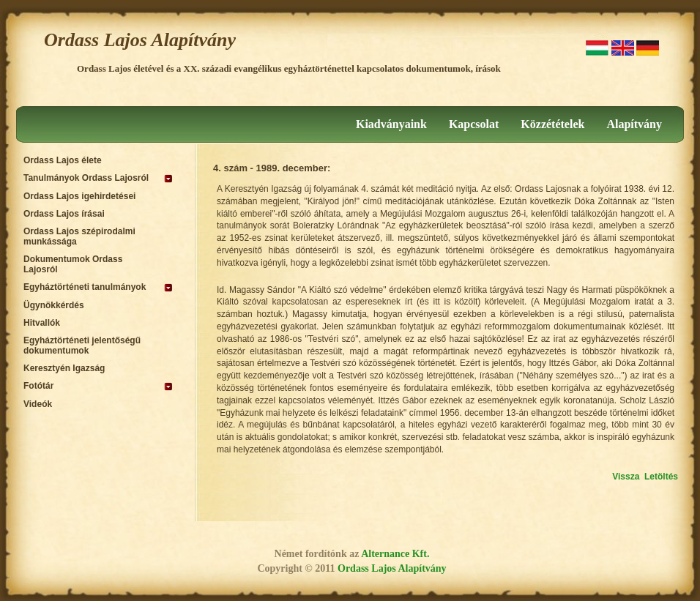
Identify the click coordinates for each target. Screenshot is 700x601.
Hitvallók (42, 323)
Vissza (626, 477)
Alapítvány (634, 124)
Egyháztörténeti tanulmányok (85, 287)
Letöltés (661, 477)
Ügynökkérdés (54, 305)
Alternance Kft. (395, 554)
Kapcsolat (474, 124)
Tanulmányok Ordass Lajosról (86, 178)
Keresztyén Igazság (64, 368)
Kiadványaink (391, 124)
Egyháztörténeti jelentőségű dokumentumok (82, 346)
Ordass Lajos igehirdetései (79, 196)
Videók (38, 404)
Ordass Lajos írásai (64, 214)
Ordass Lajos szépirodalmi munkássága (79, 236)
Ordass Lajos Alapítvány (140, 40)
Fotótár (38, 386)
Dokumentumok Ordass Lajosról (73, 264)
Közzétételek (552, 124)
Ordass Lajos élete (63, 160)
